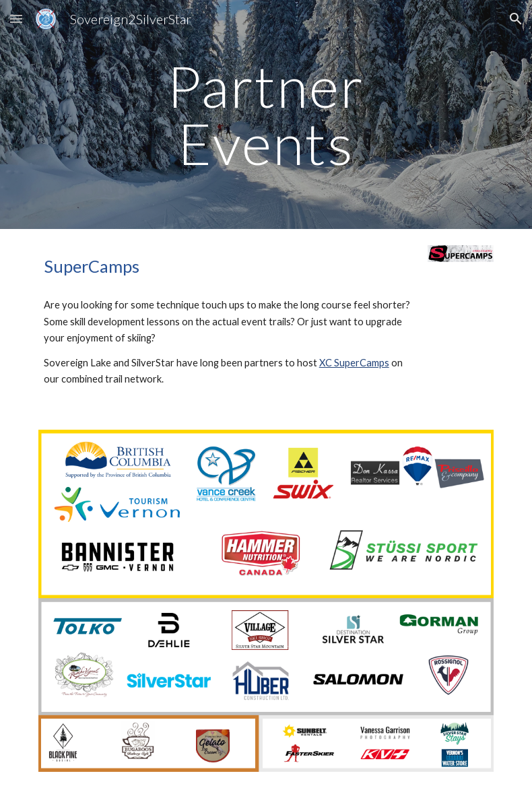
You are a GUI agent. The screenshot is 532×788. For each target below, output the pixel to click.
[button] (16, 19)
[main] (266, 115)
